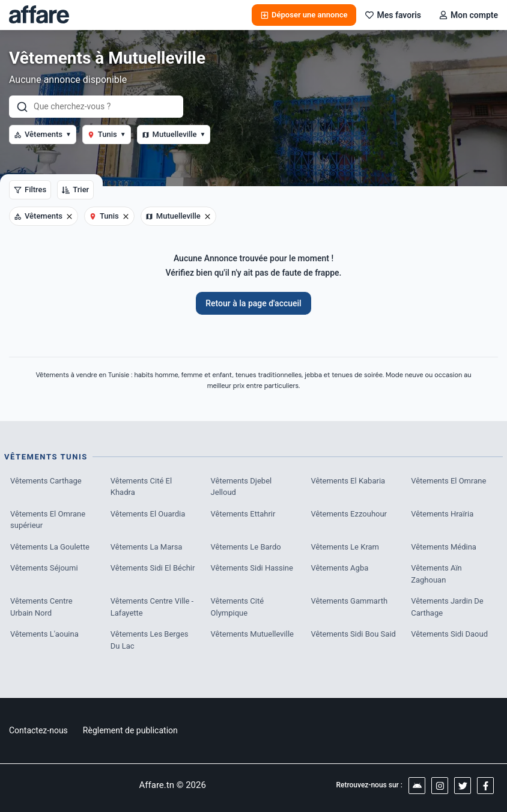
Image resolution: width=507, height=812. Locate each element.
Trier (75, 189)
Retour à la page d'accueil (253, 303)
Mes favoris (393, 15)
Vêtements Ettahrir (243, 514)
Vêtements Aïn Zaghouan (436, 574)
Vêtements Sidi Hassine (252, 568)
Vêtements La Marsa (147, 547)
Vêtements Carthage (46, 481)
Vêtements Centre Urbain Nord (41, 607)
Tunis (107, 134)
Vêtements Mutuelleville (252, 634)
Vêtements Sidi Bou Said (353, 634)
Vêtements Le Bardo (246, 547)
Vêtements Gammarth (349, 601)
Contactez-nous (38, 730)
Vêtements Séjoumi (44, 568)
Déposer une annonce (304, 15)
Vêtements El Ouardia (148, 514)
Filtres (30, 189)
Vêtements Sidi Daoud (449, 634)
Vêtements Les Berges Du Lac (150, 640)
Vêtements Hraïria (442, 514)
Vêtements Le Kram (345, 547)
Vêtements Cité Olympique (238, 607)
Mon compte (469, 15)
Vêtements (43, 134)
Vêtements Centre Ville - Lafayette (152, 607)
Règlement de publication (130, 730)
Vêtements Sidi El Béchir (153, 568)
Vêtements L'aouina (44, 634)
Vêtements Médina (444, 547)
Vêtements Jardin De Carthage (447, 607)
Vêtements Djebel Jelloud (241, 487)
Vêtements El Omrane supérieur (48, 520)
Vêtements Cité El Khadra (141, 487)
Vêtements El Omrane (448, 481)
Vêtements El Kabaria (348, 481)
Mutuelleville (174, 134)
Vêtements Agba (339, 568)
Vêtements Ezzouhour (349, 514)
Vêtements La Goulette (50, 547)
